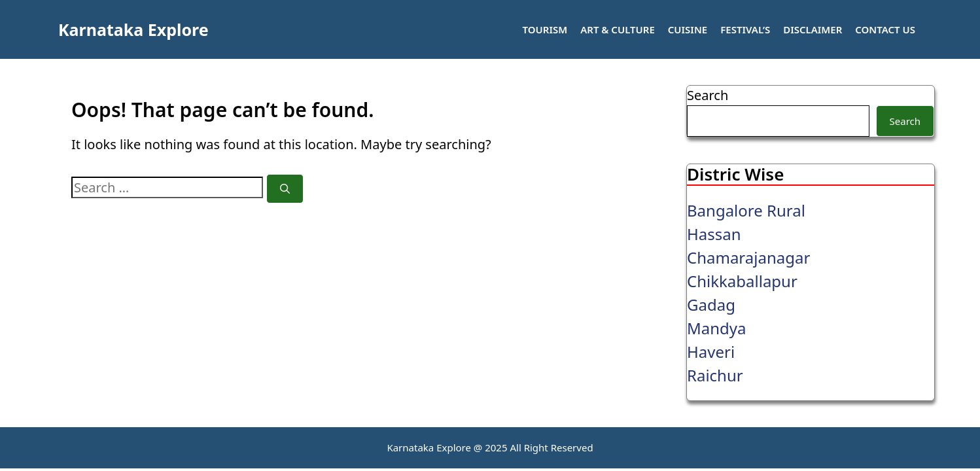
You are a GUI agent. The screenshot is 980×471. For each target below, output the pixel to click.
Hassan (714, 234)
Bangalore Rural (746, 210)
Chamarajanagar (748, 257)
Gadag (711, 305)
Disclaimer (813, 29)
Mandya (717, 328)
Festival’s (745, 29)
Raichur (715, 375)
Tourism (545, 29)
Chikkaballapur (742, 281)
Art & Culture (618, 29)
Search (708, 95)
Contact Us (885, 29)
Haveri (711, 352)
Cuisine (688, 29)
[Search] (285, 189)
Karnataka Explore (133, 29)
